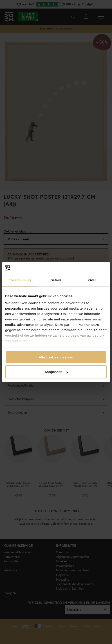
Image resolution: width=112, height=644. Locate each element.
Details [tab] (56, 280)
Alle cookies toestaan (56, 357)
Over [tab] (92, 280)
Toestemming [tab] (20, 280)
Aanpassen (56, 372)
